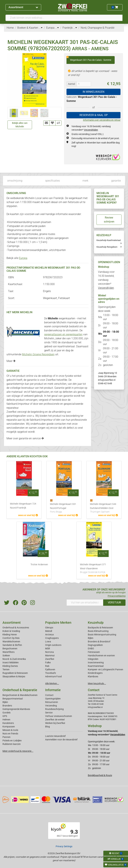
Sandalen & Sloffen (12, 645)
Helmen (6, 720)
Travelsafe (50, 673)
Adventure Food (53, 676)
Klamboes (93, 676)
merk (85, 181)
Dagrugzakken (95, 645)
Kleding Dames (10, 666)
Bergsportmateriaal (13, 699)
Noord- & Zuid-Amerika (14, 659)
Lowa (48, 642)
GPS (5, 716)
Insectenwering (96, 662)
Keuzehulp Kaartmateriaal (109, 240)
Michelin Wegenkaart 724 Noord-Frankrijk (23, 506)
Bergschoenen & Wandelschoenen (20, 695)
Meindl (49, 631)
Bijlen (91, 638)
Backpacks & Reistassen (100, 628)
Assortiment (23, 7)
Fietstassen (94, 652)
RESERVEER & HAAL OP (94, 115)
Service (49, 713)
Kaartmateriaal (96, 666)
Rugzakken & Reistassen (15, 673)
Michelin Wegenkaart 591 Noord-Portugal (64, 508)
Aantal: (72, 84)
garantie (116, 181)
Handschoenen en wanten (101, 655)
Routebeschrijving (54, 709)
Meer (11, 361)
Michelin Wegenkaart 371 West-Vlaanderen (94, 569)
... (41, 28)
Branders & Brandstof (99, 642)
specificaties (52, 181)
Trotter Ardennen (39, 565)
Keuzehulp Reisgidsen (107, 247)
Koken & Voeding (11, 631)
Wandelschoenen (11, 642)
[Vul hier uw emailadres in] (85, 603)
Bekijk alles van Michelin (20, 125)
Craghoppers (52, 638)
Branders (7, 706)
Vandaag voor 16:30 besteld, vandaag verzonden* (106, 280)
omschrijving (15, 181)
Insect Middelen (11, 662)
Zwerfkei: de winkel (55, 720)
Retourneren (52, 702)
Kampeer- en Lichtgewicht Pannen (105, 669)
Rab (47, 666)
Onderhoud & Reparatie (20, 690)
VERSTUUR (114, 602)
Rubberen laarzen (12, 744)
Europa (23, 258)
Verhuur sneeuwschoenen (59, 716)
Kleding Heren (10, 635)
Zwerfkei (50, 659)
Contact (49, 695)
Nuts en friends (10, 734)
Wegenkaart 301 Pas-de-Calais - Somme (89, 59)
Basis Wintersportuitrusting (102, 635)
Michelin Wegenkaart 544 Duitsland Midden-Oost (104, 508)
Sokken (6, 655)
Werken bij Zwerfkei (55, 723)
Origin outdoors (53, 645)
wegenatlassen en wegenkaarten (63, 334)
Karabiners (8, 723)
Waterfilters (8, 652)
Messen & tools (10, 730)
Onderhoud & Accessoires (16, 628)
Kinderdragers (95, 673)
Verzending (51, 706)
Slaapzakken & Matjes (14, 676)
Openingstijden (53, 699)
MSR (48, 649)
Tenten (6, 669)
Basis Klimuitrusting (98, 631)
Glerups (49, 628)
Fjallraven (50, 669)
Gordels (6, 713)
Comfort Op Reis (11, 638)
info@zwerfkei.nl (107, 380)
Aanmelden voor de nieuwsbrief (61, 740)
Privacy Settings (64, 846)
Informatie (53, 690)
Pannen (6, 737)
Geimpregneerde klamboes (16, 709)
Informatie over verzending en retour (102, 120)
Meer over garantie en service (25, 438)
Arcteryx (49, 635)
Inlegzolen (93, 659)
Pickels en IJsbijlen (12, 741)
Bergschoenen (10, 649)
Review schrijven (109, 220)
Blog (47, 727)
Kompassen (9, 727)
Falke (48, 662)
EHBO (91, 649)
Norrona (49, 652)
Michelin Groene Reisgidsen (38, 354)
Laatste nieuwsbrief (55, 736)
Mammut (50, 655)
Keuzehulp (96, 623)
